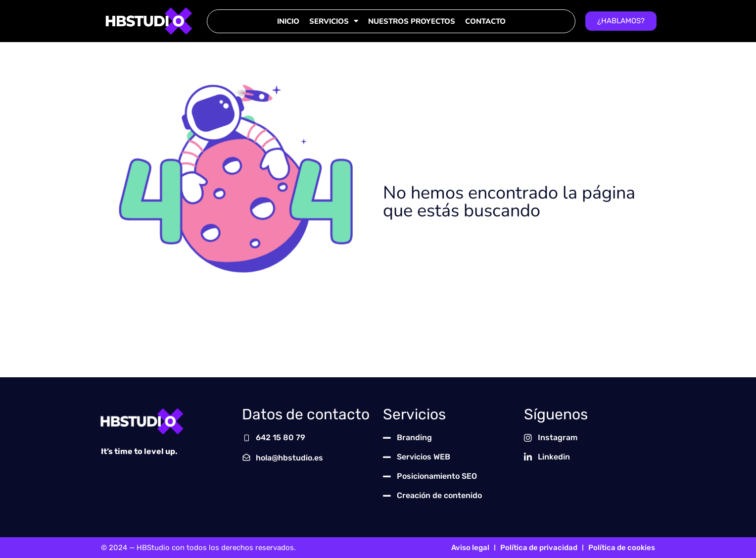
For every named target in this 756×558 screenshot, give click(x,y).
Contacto (485, 21)
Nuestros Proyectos (412, 21)
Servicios (334, 21)
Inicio (288, 21)
